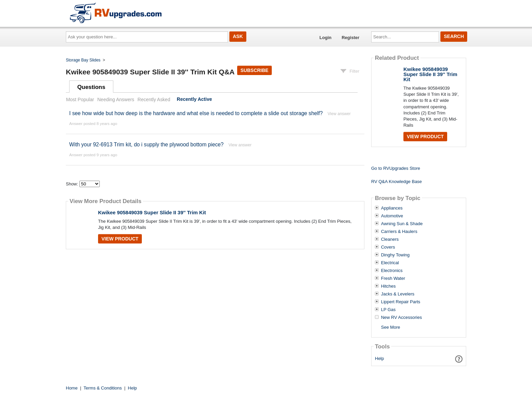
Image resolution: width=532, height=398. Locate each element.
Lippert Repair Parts (401, 302)
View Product (120, 239)
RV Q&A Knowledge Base (396, 182)
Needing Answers (116, 99)
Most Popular (80, 99)
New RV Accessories (401, 318)
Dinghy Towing (395, 255)
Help (379, 358)
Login (326, 38)
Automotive (392, 216)
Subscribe (254, 70)
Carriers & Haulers (399, 232)
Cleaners (390, 239)
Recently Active (194, 99)
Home (72, 388)
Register (350, 38)
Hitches (388, 286)
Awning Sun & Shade (402, 224)
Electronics (392, 271)
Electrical (390, 263)
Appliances (392, 208)
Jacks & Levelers (398, 294)
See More (391, 327)
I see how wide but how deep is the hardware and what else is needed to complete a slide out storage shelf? (196, 113)
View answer (339, 114)
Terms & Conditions (103, 388)
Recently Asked (154, 99)
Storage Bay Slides (83, 60)
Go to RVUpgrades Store (396, 168)
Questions (91, 87)
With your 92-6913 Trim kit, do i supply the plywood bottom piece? (146, 144)
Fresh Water (393, 278)
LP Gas (388, 310)
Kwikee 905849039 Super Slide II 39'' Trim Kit (152, 212)
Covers (388, 247)
